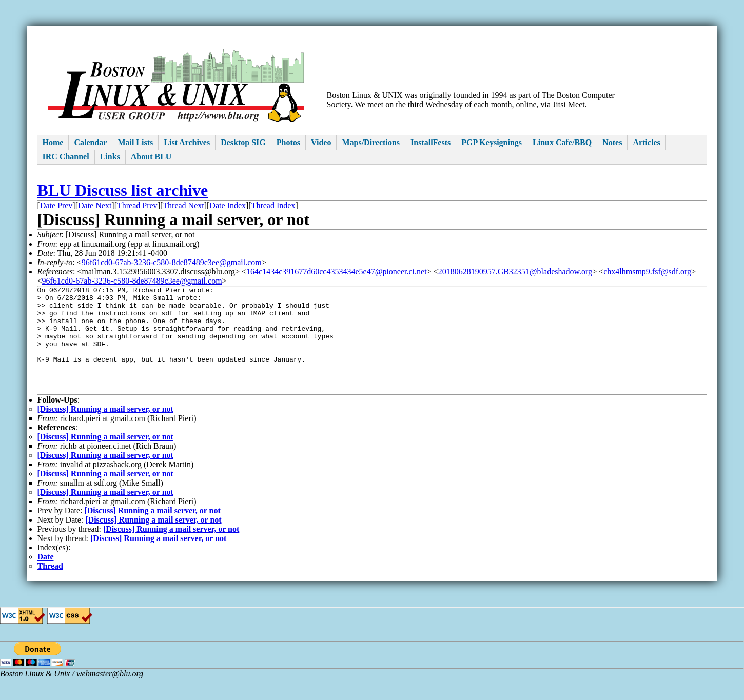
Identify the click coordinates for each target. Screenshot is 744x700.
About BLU (151, 157)
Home (53, 142)
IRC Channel (66, 157)
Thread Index (273, 205)
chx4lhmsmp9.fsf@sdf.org (647, 272)
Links (110, 157)
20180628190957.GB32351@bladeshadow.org (515, 272)
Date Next (95, 205)
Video (321, 142)
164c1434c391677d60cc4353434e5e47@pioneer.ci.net (337, 272)
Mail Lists (135, 142)
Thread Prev (137, 205)
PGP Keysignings (492, 142)
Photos (288, 142)
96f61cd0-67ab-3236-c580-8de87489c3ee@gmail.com (172, 262)
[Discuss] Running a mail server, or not (105, 431)
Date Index (228, 205)
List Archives (187, 142)
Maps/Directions (371, 142)
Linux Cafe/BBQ (562, 142)
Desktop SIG (243, 142)
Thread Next (183, 205)
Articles (646, 142)
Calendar (90, 142)
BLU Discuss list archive (123, 190)
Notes (612, 142)
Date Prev (56, 205)
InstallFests (430, 142)
